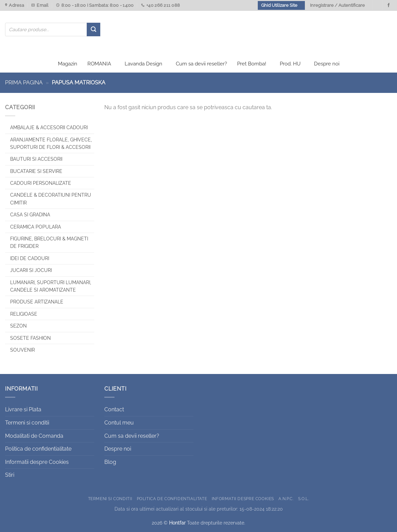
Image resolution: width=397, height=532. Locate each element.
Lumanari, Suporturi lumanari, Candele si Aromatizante (51, 286)
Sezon (18, 326)
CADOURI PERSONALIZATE (41, 183)
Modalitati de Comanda (34, 436)
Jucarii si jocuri (31, 270)
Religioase (24, 314)
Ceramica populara (36, 227)
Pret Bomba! (252, 64)
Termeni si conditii (27, 423)
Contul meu (119, 423)
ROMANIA (99, 64)
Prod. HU (290, 64)
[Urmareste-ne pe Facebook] (389, 5)
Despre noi (327, 64)
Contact (114, 409)
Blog (110, 462)
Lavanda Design (143, 64)
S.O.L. (304, 499)
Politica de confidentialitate (38, 449)
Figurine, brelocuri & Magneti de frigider (49, 242)
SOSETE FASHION (30, 338)
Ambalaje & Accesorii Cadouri (49, 127)
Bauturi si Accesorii (36, 159)
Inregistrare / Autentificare (337, 5)
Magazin (68, 64)
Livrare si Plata (23, 409)
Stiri (10, 475)
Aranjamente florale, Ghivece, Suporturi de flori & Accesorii (51, 143)
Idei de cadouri (30, 258)
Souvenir (23, 350)
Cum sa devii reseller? (201, 64)
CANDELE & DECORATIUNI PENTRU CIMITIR (51, 199)
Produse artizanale (37, 302)
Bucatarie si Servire (36, 171)
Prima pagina (24, 83)
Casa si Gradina (30, 215)
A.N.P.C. (286, 499)
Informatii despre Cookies (37, 462)
